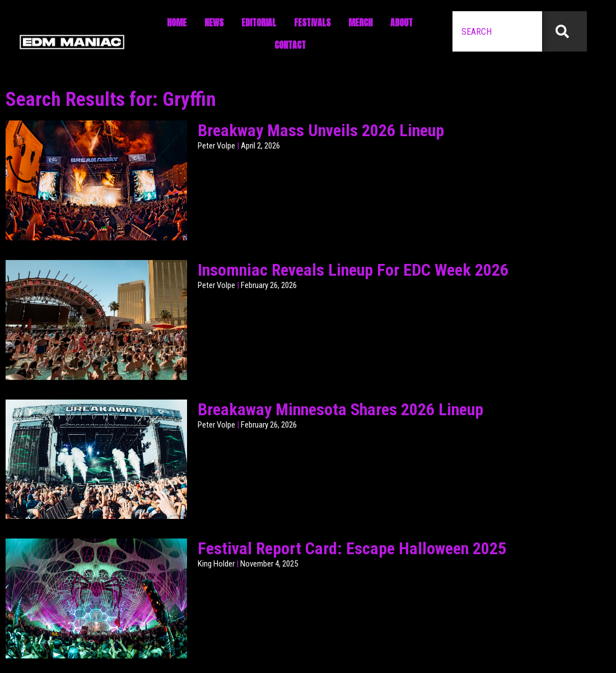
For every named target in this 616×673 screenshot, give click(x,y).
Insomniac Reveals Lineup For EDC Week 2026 (353, 270)
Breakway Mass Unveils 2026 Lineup (321, 130)
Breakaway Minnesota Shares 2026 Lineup (340, 409)
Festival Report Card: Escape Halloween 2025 (352, 548)
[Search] (564, 31)
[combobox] (497, 31)
